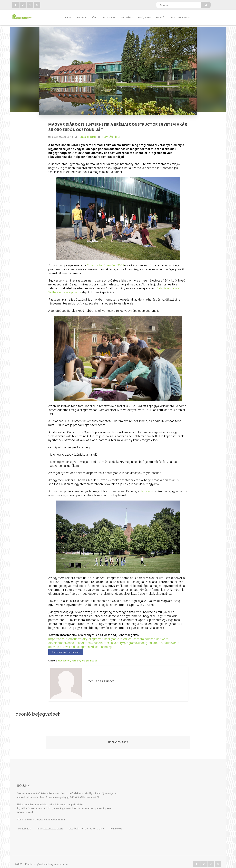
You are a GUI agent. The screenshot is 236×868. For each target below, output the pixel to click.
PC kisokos (119, 825)
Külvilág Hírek (111, 136)
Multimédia (127, 18)
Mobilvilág (109, 18)
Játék (95, 18)
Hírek (68, 18)
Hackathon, (64, 659)
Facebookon (58, 816)
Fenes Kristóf (88, 136)
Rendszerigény (34, 860)
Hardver (81, 18)
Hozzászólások (118, 738)
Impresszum (24, 825)
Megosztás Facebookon (66, 651)
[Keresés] (206, 5)
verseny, (76, 659)
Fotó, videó (144, 18)
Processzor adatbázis (51, 825)
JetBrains (146, 490)
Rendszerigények (180, 18)
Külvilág (161, 18)
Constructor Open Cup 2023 (106, 264)
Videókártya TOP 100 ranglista (88, 825)
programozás (89, 659)
